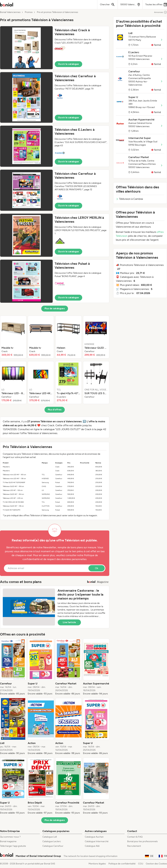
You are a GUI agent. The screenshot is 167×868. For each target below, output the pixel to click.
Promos (29, 12)
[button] (55, 48)
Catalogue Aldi (92, 846)
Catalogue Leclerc (52, 841)
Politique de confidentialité (122, 864)
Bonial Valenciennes (10, 12)
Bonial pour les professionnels (142, 841)
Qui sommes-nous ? (10, 837)
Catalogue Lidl (50, 837)
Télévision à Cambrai (129, 199)
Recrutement (134, 846)
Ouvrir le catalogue (68, 64)
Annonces (161, 12)
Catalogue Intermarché (97, 841)
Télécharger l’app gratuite (13, 846)
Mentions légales (97, 864)
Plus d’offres (55, 410)
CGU (141, 864)
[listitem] (13, 337)
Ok (97, 568)
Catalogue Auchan (94, 837)
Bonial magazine (8, 841)
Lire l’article (69, 622)
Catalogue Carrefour (53, 846)
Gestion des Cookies (156, 864)
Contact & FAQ (135, 837)
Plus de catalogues (55, 309)
